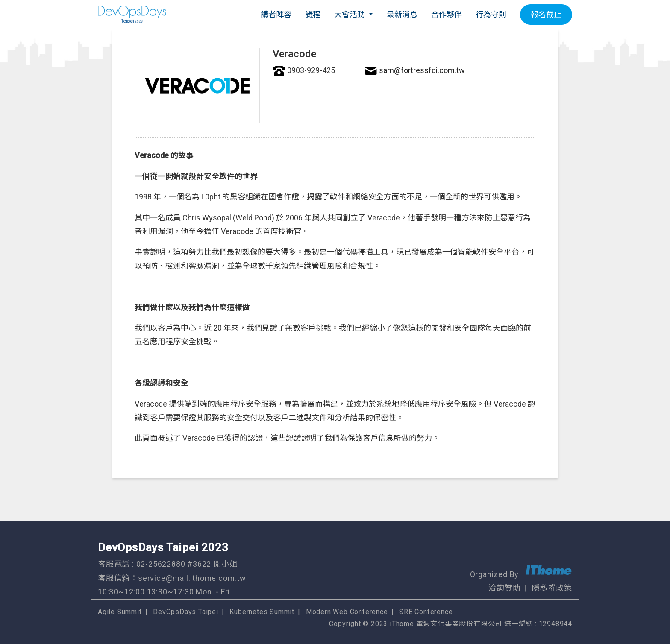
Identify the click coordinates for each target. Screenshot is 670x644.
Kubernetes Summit (262, 612)
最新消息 (402, 14)
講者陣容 (276, 14)
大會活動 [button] (350, 14)
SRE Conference (426, 612)
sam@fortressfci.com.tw (422, 70)
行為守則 (491, 14)
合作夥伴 (447, 14)
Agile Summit (120, 612)
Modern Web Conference (347, 612)
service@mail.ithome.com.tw (192, 578)
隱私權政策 (552, 588)
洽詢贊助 (504, 588)
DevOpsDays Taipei (186, 612)
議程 (313, 14)
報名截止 (546, 14)
